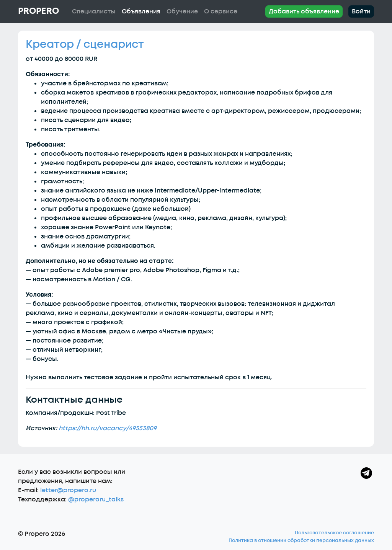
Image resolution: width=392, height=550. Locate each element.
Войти (361, 11)
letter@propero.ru (68, 490)
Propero (38, 11)
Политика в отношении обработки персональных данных (301, 540)
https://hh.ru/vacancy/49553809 (108, 428)
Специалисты (94, 11)
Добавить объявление (304, 11)
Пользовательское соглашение (334, 533)
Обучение (182, 11)
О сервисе (221, 11)
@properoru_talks (96, 499)
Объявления (141, 11)
